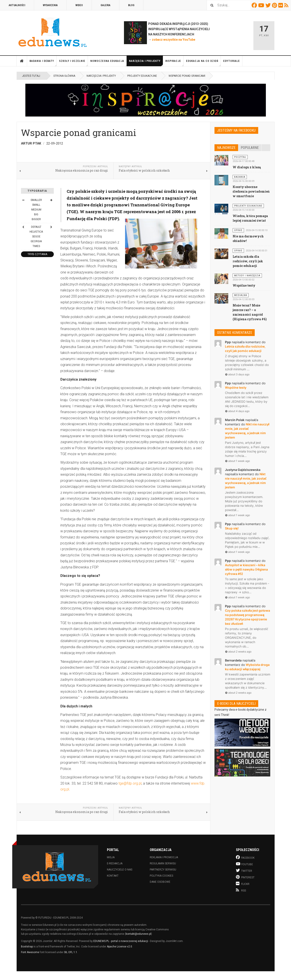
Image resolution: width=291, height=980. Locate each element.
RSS (287, 5)
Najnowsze (226, 148)
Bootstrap (27, 947)
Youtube (262, 5)
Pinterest (275, 5)
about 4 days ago (237, 411)
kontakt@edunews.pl (138, 934)
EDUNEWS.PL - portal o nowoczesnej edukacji (121, 941)
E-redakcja (115, 863)
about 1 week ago (237, 461)
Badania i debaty (43, 63)
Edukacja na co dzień (203, 63)
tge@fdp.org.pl (130, 783)
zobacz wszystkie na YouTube (174, 40)
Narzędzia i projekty (146, 63)
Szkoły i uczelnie (73, 63)
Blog (131, 5)
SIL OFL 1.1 (71, 952)
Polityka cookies (161, 876)
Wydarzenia (50, 5)
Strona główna (22, 61)
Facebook (255, 5)
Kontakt (113, 876)
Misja (111, 857)
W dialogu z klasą (247, 167)
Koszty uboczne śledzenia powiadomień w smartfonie (251, 191)
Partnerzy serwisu (163, 870)
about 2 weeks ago (238, 652)
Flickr (281, 5)
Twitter (269, 5)
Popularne (250, 148)
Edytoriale (232, 61)
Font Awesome (30, 952)
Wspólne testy (244, 285)
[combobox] (228, 5)
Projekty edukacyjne (142, 76)
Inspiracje (174, 63)
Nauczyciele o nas (120, 870)
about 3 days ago (237, 374)
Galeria (105, 5)
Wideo (79, 5)
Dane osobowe (160, 882)
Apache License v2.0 (119, 947)
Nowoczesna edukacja (109, 63)
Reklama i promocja (164, 857)
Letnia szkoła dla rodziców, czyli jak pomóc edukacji (248, 261)
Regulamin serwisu (163, 863)
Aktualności (17, 5)
